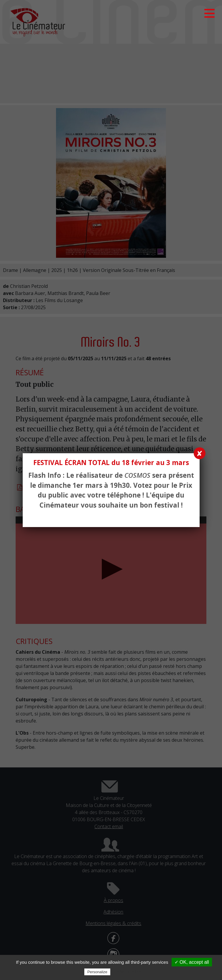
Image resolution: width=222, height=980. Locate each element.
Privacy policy (129, 972)
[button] (209, 13)
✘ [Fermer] (199, 453)
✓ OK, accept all (192, 962)
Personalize (97, 972)
